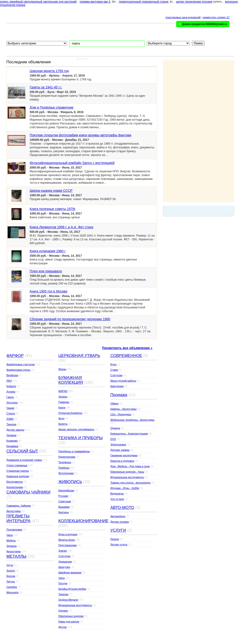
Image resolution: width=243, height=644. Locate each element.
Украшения (65, 562)
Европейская (66, 490)
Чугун (10, 565)
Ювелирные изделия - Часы (127, 472)
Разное (115, 539)
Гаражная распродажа (124, 455)
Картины (64, 512)
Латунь (11, 581)
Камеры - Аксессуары (123, 409)
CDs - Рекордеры (121, 414)
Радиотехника (67, 457)
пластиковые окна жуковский (183, 17)
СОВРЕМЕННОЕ (126, 356)
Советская (65, 501)
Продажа (119, 395)
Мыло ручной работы (123, 381)
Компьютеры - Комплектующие (129, 434)
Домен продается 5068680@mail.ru (205, 24)
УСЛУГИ (118, 530)
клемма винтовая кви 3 (95, 2)
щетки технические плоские (194, 2)
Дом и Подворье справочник (51, 107)
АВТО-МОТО (122, 508)
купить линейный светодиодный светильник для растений (38, 2)
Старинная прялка (18, 471)
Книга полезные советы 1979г (53, 209)
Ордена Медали (68, 600)
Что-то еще (117, 499)
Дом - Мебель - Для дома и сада (130, 466)
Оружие (63, 611)
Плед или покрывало (46, 271)
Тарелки (11, 424)
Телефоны (65, 462)
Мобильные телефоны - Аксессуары (132, 420)
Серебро (12, 587)
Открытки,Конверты (70, 413)
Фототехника (66, 473)
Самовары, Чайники (19, 506)
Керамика (12, 446)
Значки (63, 551)
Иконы (62, 369)
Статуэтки (64, 556)
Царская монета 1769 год (49, 71)
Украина (11, 435)
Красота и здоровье (122, 461)
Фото (61, 418)
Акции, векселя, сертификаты (76, 429)
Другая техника (120, 522)
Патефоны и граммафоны (74, 451)
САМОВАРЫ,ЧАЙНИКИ (28, 492)
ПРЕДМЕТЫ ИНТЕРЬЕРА (19, 518)
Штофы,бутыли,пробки (72, 589)
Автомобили (118, 516)
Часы (10, 535)
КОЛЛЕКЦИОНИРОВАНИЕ (83, 521)
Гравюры (64, 402)
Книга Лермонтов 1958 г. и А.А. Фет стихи (61, 227)
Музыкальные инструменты (75, 605)
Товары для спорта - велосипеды (130, 483)
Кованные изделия (18, 476)
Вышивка (64, 507)
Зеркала (12, 546)
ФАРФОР (15, 356)
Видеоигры (117, 493)
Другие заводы (15, 430)
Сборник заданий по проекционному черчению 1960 (70, 319)
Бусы (113, 364)
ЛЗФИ (10, 419)
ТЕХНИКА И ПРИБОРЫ (81, 438)
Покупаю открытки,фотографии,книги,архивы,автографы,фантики (80, 135)
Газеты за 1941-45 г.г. (46, 87)
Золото (11, 571)
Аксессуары (14, 511)
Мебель (11, 540)
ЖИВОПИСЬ (70, 482)
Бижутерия (117, 386)
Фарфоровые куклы (18, 370)
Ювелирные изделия (71, 616)
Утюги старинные (17, 465)
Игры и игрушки (68, 534)
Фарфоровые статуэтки (21, 364)
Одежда (115, 428)
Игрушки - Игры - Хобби (125, 488)
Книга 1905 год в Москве (49, 291)
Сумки (114, 370)
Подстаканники (68, 545)
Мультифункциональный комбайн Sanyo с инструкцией (72, 163)
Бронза (11, 576)
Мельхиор (12, 592)
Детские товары (120, 450)
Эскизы (63, 397)
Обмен (114, 403)
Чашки (10, 408)
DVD (113, 439)
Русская (63, 496)
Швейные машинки (70, 572)
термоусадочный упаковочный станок (143, 2)
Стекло (11, 413)
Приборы (64, 468)
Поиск (198, 43)
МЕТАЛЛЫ (16, 556)
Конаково (12, 441)
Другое (63, 627)
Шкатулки (64, 567)
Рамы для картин (69, 621)
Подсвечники (14, 530)
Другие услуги (119, 544)
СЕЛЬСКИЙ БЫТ (22, 451)
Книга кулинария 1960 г (48, 251)
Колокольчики (15, 487)
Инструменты (15, 482)
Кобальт (11, 386)
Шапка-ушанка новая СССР (51, 191)
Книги (62, 407)
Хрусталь (12, 402)
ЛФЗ (9, 381)
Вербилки (12, 375)
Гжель (10, 397)
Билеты (63, 424)
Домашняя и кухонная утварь (24, 460)
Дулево (11, 392)
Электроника (118, 444)
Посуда (63, 583)
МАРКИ (63, 391)
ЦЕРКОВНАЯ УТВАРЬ (79, 356)
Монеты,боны (67, 540)
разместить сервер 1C (216, 17)
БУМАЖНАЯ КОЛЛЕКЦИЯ (71, 380)
